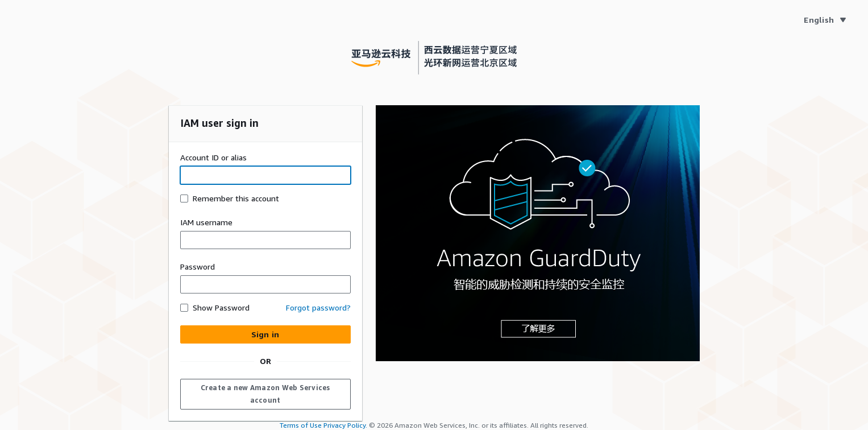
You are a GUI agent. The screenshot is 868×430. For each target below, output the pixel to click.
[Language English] (825, 20)
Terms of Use (301, 425)
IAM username (206, 222)
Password (198, 266)
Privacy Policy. (345, 425)
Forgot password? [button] (318, 307)
